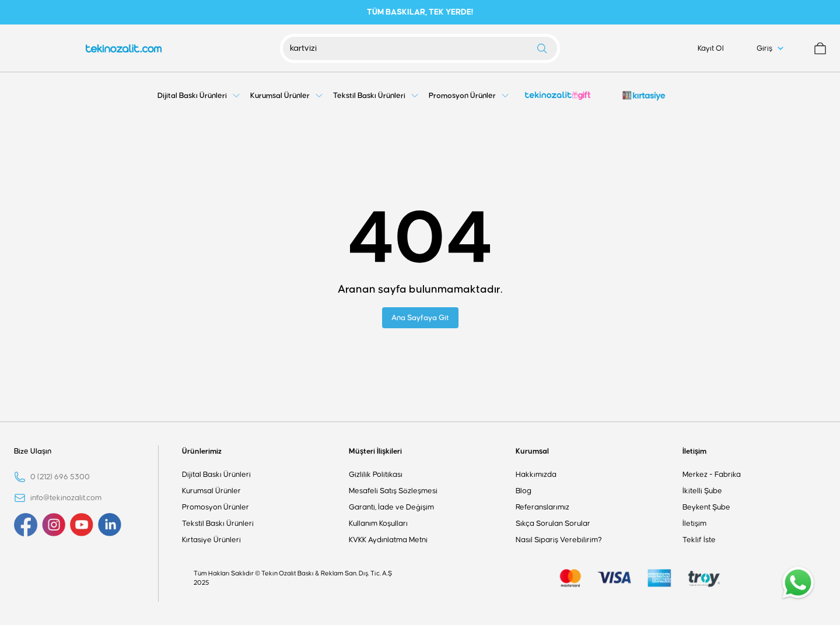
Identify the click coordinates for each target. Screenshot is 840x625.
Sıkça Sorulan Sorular (553, 524)
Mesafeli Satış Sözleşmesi (393, 491)
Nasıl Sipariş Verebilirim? (559, 540)
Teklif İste (699, 540)
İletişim (694, 451)
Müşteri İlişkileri (375, 451)
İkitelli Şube (702, 491)
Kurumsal (532, 451)
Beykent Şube (706, 507)
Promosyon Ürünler (216, 507)
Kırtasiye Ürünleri (211, 540)
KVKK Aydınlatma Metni (388, 540)
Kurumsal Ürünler (211, 491)
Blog (524, 491)
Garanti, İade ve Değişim (391, 507)
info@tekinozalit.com (66, 498)
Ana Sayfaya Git (420, 318)
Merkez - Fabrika (712, 475)
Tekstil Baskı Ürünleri (218, 524)
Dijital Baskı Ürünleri (216, 475)
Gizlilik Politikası (376, 475)
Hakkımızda (536, 475)
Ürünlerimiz (202, 451)
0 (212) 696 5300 (60, 477)
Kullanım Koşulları (378, 524)
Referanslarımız (542, 507)
